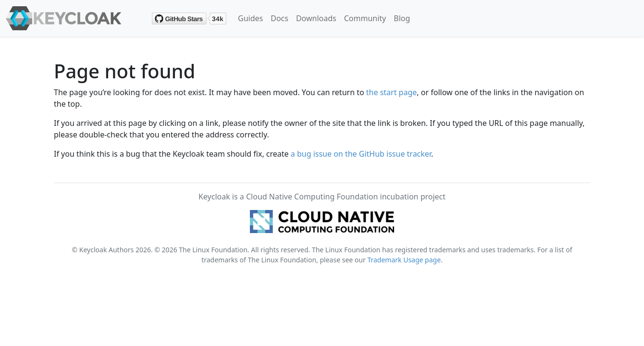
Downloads (316, 18)
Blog (402, 18)
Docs (279, 18)
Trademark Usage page (404, 260)
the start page (392, 92)
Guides (250, 18)
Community (365, 18)
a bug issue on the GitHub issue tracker (361, 154)
